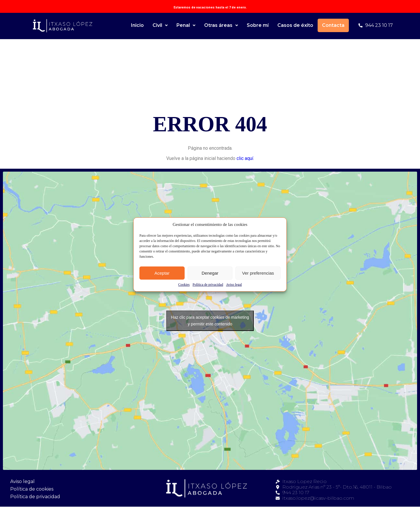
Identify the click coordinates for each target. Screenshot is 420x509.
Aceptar (162, 273)
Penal (186, 25)
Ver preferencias (258, 273)
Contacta (333, 25)
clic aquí (245, 158)
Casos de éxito (295, 25)
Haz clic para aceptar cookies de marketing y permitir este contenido (210, 321)
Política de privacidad (208, 285)
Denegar (210, 273)
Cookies (184, 285)
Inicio (137, 25)
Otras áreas (221, 25)
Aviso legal (234, 285)
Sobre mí (258, 25)
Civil (160, 25)
